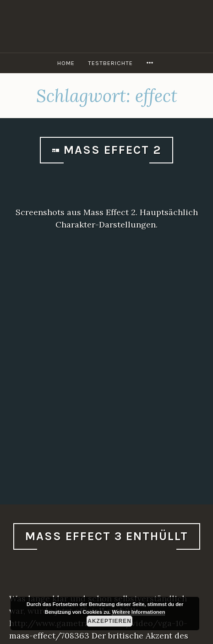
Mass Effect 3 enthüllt (107, 536)
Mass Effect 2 (112, 150)
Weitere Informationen (138, 612)
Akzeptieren (109, 621)
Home (66, 63)
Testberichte (110, 63)
